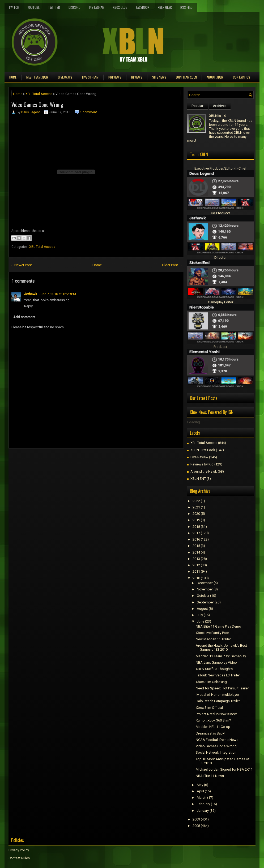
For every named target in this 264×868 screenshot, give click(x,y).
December (205, 583)
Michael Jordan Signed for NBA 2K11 (224, 769)
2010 (196, 578)
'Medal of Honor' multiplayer (217, 695)
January (203, 811)
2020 (196, 514)
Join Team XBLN (186, 77)
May (200, 785)
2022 (196, 501)
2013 (196, 559)
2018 (196, 527)
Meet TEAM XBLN (37, 77)
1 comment (88, 112)
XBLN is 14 (217, 116)
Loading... (195, 422)
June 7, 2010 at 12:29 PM (57, 294)
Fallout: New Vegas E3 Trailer (218, 675)
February (203, 804)
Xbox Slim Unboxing (211, 682)
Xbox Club (120, 7)
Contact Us (242, 77)
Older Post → (172, 265)
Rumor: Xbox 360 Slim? (213, 720)
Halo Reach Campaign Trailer (218, 701)
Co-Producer (220, 213)
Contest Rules (19, 858)
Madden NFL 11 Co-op (213, 727)
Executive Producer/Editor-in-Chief (220, 168)
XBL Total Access (39, 94)
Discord (74, 7)
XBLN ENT (198, 479)
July (200, 615)
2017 (196, 533)
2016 (196, 539)
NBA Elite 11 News (210, 776)
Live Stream (90, 77)
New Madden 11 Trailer (213, 639)
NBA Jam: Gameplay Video (216, 662)
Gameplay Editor (221, 302)
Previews (115, 77)
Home (13, 77)
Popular (197, 106)
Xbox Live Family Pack (213, 633)
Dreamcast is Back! (210, 733)
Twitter (54, 7)
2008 (196, 826)
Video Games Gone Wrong (37, 105)
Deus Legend (31, 112)
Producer (220, 347)
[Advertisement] (71, 460)
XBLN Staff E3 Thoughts (214, 669)
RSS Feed (186, 7)
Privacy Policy (19, 850)
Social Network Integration (216, 752)
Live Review (199, 457)
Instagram (97, 7)
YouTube (34, 7)
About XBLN (215, 77)
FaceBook (143, 7)
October (203, 596)
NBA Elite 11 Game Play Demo (218, 626)
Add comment (24, 317)
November (205, 589)
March (202, 798)
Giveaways (65, 77)
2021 (196, 507)
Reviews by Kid (202, 464)
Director (220, 258)
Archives (220, 106)
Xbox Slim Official (209, 708)
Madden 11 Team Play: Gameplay (221, 656)
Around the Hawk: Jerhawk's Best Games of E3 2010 (221, 647)
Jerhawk (31, 294)
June (201, 621)
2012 (196, 565)
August (202, 609)
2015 (196, 546)
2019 (196, 520)
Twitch (14, 7)
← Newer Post (21, 265)
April (200, 791)
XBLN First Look (203, 450)
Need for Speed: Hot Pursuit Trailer (222, 688)
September (205, 602)
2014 (196, 552)
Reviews (137, 77)
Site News (159, 77)
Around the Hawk (204, 471)
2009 (196, 819)
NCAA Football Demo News (217, 740)
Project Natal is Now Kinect (216, 714)
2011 (196, 571)
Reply (28, 306)
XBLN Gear (165, 7)
